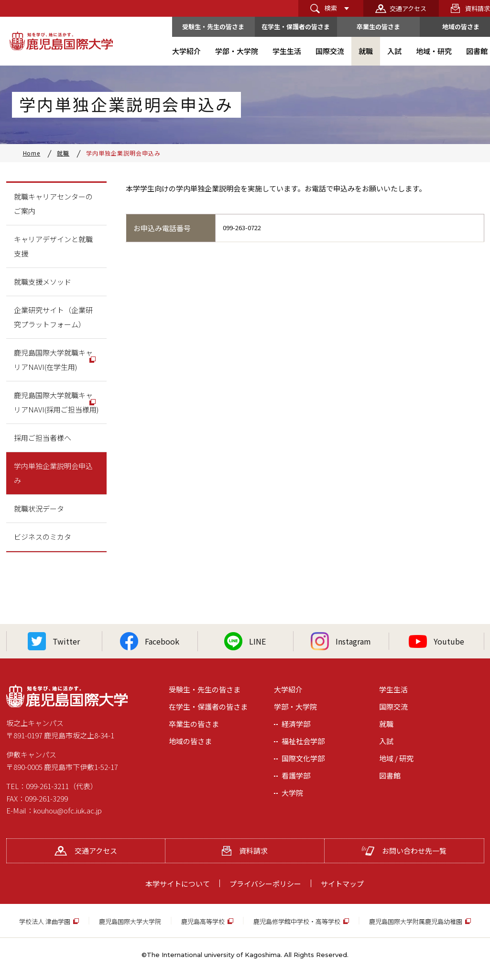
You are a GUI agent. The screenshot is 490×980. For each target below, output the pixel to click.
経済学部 (296, 724)
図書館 (390, 775)
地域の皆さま (190, 741)
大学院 (292, 793)
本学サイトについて (178, 884)
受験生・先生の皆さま (213, 27)
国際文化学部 (303, 758)
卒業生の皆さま (378, 27)
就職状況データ (39, 508)
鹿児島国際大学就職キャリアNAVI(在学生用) (53, 360)
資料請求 (245, 851)
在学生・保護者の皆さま (296, 27)
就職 (386, 724)
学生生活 (393, 689)
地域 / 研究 (396, 758)
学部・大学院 (295, 707)
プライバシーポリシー (265, 884)
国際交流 (393, 707)
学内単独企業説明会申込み (53, 473)
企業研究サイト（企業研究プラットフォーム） (53, 317)
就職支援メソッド (43, 282)
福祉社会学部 (303, 741)
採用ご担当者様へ (43, 438)
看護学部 (296, 775)
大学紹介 (288, 689)
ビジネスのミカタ (43, 537)
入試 (386, 741)
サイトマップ (342, 884)
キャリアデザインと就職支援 (53, 246)
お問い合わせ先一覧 (404, 851)
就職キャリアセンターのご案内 (53, 204)
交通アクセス (408, 8)
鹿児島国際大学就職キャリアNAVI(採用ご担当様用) (56, 402)
